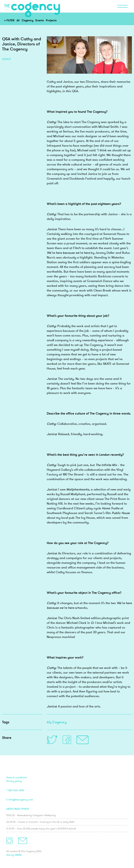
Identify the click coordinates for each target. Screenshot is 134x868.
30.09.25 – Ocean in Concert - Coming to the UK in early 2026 (40, 822)
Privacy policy (14, 781)
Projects (51, 20)
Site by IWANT (14, 855)
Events (40, 20)
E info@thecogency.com (20, 800)
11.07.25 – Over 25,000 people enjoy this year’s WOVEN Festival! (41, 829)
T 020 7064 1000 (15, 790)
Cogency (27, 20)
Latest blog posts (18, 809)
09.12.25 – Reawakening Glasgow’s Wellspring (31, 815)
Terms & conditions (17, 777)
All (18, 20)
